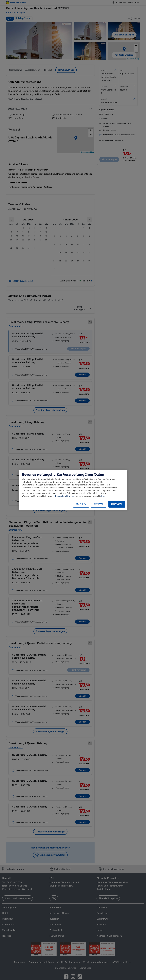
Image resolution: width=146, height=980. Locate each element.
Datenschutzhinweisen (65, 496)
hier (103, 496)
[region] (73, 490)
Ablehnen (81, 504)
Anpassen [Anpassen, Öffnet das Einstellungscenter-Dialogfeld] (99, 504)
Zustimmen (117, 504)
